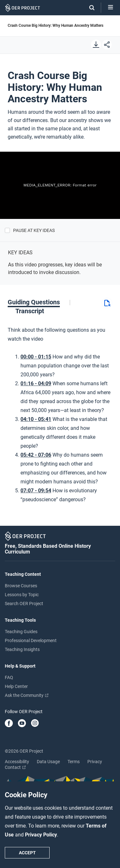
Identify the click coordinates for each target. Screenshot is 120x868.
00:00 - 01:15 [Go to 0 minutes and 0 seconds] (36, 357)
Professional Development (31, 640)
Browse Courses (21, 586)
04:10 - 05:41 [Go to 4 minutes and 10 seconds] (36, 419)
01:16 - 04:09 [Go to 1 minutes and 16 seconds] (36, 383)
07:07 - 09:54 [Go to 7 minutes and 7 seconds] (36, 491)
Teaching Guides (21, 632)
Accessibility (17, 762)
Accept (27, 853)
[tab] (39, 302)
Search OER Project (24, 604)
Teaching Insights (22, 649)
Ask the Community (27, 695)
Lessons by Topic (22, 595)
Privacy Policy (41, 835)
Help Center (16, 686)
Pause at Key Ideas (34, 230)
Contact (15, 767)
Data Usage (48, 762)
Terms (74, 762)
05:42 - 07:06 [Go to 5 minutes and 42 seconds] (36, 455)
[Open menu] (111, 8)
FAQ (9, 677)
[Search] (89, 8)
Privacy (95, 762)
